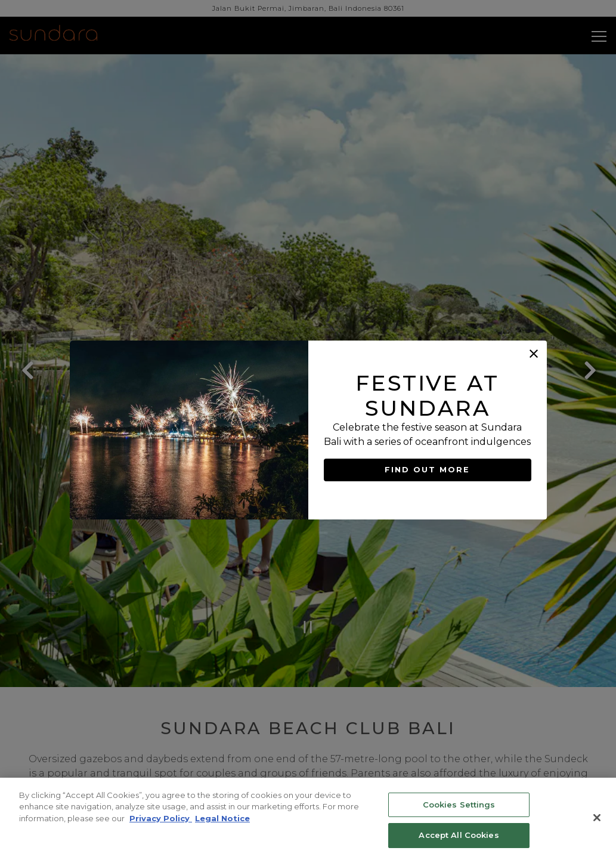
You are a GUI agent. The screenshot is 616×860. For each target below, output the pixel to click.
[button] (534, 354)
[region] (308, 819)
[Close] (597, 818)
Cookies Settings (459, 805)
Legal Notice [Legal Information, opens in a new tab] (222, 818)
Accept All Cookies (459, 835)
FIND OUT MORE (428, 470)
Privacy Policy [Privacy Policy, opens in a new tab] (161, 818)
